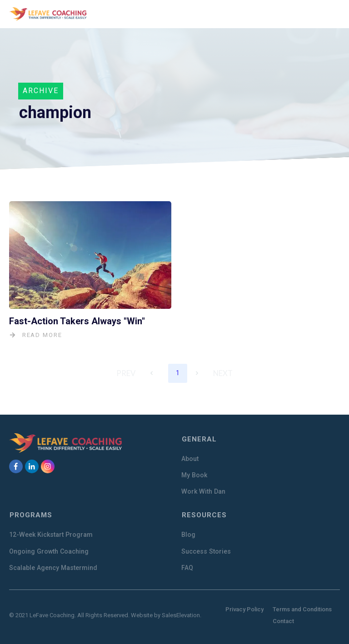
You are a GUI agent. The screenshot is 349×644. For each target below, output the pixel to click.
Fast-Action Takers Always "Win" (77, 321)
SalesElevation (181, 614)
